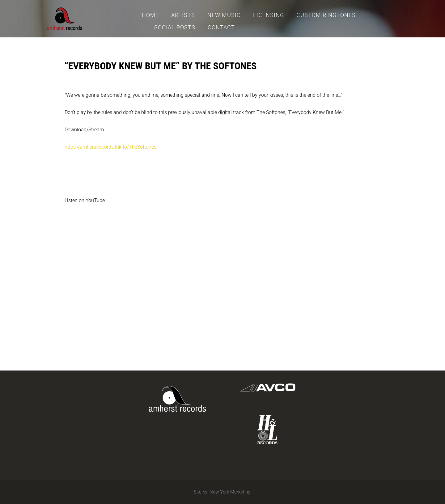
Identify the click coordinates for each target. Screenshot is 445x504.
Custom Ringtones (326, 15)
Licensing (269, 15)
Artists (183, 15)
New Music (224, 15)
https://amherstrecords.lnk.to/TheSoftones (110, 147)
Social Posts (175, 27)
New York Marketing (230, 492)
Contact (221, 27)
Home (150, 15)
